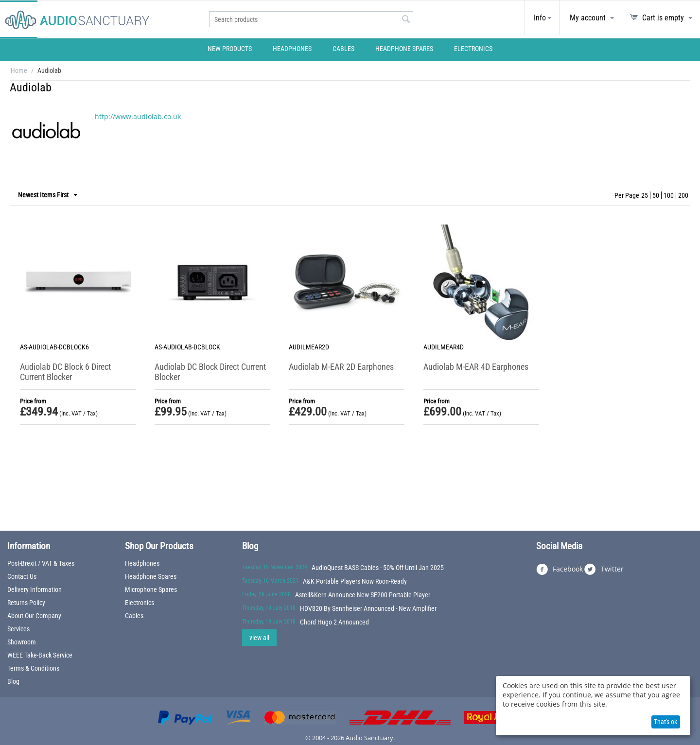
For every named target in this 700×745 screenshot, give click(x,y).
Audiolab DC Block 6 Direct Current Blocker (65, 372)
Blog (13, 681)
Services (18, 629)
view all (259, 638)
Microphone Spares (151, 589)
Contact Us (22, 576)
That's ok (665, 722)
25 (645, 195)
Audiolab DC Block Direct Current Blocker (210, 372)
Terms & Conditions (33, 668)
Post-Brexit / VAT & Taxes (41, 563)
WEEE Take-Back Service (40, 655)
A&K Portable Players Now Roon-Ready (355, 581)
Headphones (292, 49)
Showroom (22, 642)
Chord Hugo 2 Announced (334, 622)
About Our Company (34, 616)
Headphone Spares (404, 49)
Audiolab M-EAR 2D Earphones (341, 367)
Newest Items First (48, 195)
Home (19, 70)
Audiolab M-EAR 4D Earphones (476, 367)
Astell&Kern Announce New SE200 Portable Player (363, 595)
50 (656, 195)
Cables (343, 49)
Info (540, 18)
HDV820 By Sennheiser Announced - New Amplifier (368, 608)
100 (669, 195)
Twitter (604, 570)
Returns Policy (26, 603)
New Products (230, 49)
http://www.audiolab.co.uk (138, 116)
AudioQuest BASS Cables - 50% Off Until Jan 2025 (378, 568)
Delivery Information (35, 589)
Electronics (473, 49)
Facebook (560, 570)
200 (683, 195)
